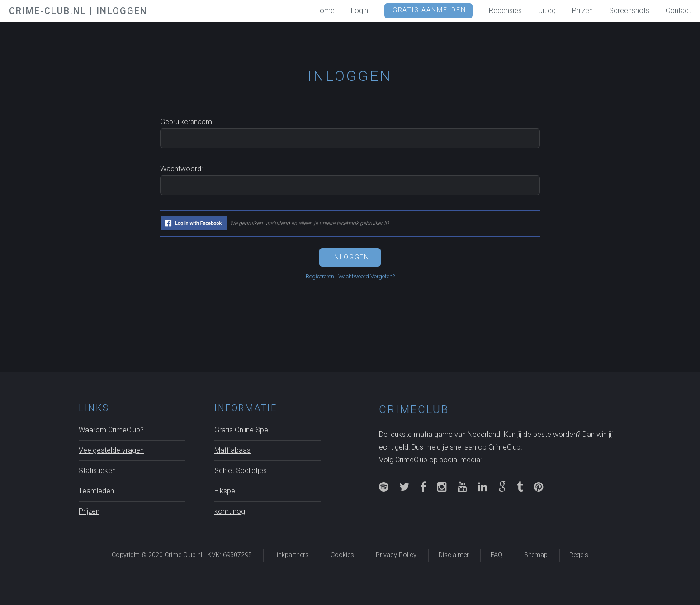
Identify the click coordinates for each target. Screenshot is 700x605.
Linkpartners (291, 555)
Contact (678, 11)
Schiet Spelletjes (241, 471)
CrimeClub (504, 447)
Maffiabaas (232, 450)
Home (325, 11)
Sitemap (536, 555)
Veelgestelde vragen (111, 450)
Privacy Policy (396, 555)
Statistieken (97, 471)
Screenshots (629, 11)
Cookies (342, 555)
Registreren (320, 276)
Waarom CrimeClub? (111, 430)
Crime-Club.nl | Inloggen (78, 11)
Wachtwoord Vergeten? (367, 276)
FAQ (497, 555)
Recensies (505, 11)
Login (359, 11)
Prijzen (89, 511)
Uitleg (547, 11)
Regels (579, 555)
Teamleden (96, 491)
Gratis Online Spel (242, 430)
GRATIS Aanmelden (429, 10)
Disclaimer (454, 555)
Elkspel (225, 491)
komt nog (230, 511)
